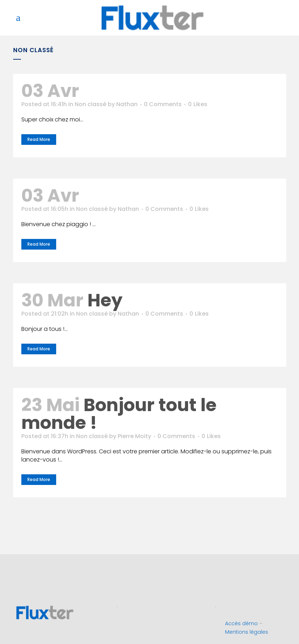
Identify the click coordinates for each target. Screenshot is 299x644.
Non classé (90, 104)
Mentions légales (247, 632)
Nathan (127, 104)
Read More (39, 139)
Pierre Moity (134, 436)
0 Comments (163, 104)
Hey (105, 300)
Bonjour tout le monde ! (119, 414)
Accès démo (241, 623)
